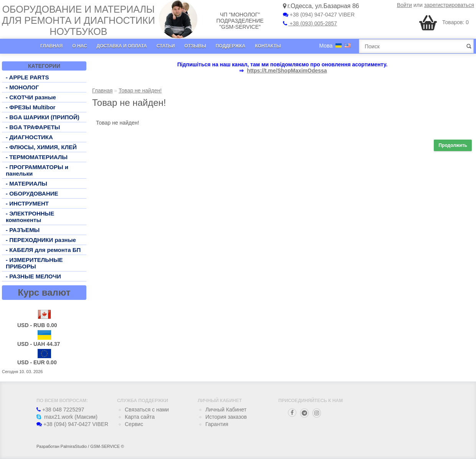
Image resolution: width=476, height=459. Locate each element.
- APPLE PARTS (27, 77)
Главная (51, 46)
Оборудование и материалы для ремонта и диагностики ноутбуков (79, 20)
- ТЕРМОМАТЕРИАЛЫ (37, 157)
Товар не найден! (140, 90)
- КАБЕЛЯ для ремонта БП (43, 250)
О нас (79, 46)
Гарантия (217, 424)
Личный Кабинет (226, 410)
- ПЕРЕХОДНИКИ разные (41, 240)
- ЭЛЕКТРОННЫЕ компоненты (30, 217)
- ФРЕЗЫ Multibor (31, 107)
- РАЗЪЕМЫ (23, 230)
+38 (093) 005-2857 (310, 23)
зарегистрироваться (449, 5)
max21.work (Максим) (67, 417)
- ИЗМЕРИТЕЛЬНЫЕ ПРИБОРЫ (34, 263)
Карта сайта (140, 417)
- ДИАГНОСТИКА (29, 137)
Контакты (268, 46)
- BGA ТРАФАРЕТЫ (33, 127)
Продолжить (453, 145)
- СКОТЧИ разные (31, 97)
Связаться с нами (147, 410)
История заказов (226, 417)
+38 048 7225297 (60, 410)
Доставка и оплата (122, 46)
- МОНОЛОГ (22, 87)
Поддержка (231, 46)
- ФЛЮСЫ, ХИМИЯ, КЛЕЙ (41, 147)
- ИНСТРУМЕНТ (27, 203)
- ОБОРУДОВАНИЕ (32, 193)
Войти (404, 5)
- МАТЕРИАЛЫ (26, 183)
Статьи (166, 46)
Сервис (134, 424)
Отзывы (195, 46)
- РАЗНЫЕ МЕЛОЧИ (33, 276)
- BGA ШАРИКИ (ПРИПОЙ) (43, 117)
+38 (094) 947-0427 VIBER (319, 15)
